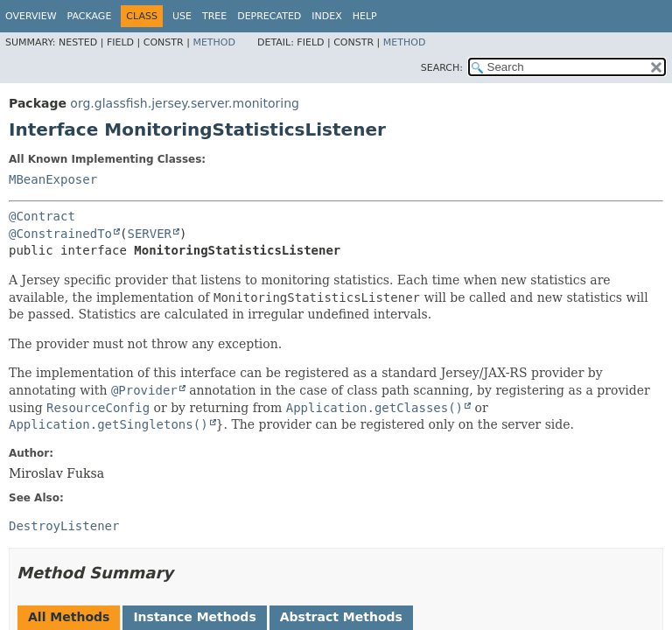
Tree (214, 16)
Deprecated (269, 16)
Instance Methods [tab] (194, 617)
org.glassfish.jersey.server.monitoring (185, 103)
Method (214, 42)
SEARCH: (442, 68)
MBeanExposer (53, 179)
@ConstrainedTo (60, 234)
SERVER (149, 234)
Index (326, 16)
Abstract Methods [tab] (341, 617)
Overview (31, 16)
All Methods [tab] (69, 617)
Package (90, 16)
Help (365, 16)
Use (182, 16)
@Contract (42, 216)
